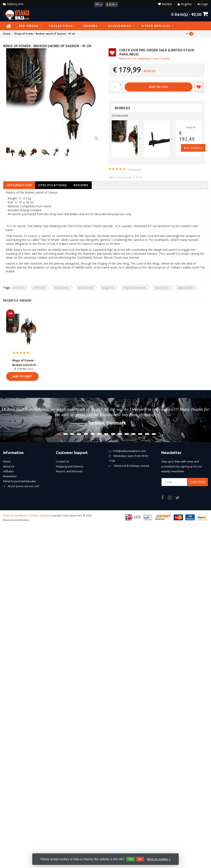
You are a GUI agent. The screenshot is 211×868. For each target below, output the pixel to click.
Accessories (121, 26)
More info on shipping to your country (144, 58)
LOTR (39, 288)
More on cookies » (159, 859)
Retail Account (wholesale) (19, 481)
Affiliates (9, 471)
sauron (161, 288)
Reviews (81, 185)
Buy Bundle (193, 148)
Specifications (53, 185)
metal (61, 288)
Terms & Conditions (15, 516)
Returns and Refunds (69, 471)
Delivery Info (13, 4)
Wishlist (165, 4)
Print (139, 177)
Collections (62, 26)
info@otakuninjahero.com (130, 451)
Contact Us (63, 461)
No (140, 859)
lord (18, 288)
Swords (92, 26)
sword (185, 288)
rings (108, 288)
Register (187, 4)
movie (85, 288)
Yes (131, 859)
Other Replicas (158, 26)
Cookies (33, 516)
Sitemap (45, 516)
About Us (9, 466)
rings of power (134, 288)
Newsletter (10, 476)
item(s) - (190, 14)
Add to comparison (120, 177)
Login (204, 4)
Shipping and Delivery (70, 466)
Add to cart (159, 87)
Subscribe (197, 482)
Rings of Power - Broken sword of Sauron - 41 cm (24, 363)
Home (7, 461)
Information (19, 185)
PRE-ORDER (30, 26)
